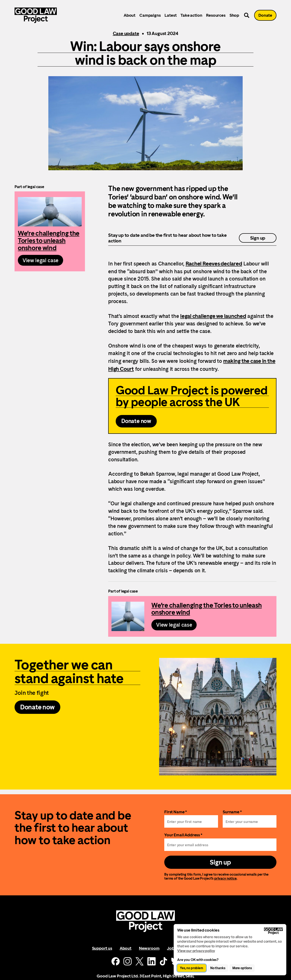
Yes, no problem (192, 968)
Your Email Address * (183, 835)
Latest (170, 15)
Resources (216, 15)
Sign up (258, 238)
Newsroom (149, 948)
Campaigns (150, 15)
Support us (102, 948)
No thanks (218, 968)
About (130, 15)
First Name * (176, 812)
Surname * (232, 812)
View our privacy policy (196, 951)
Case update (126, 33)
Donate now (136, 421)
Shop (234, 15)
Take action (191, 15)
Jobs (171, 948)
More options (242, 968)
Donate (265, 15)
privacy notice (225, 878)
